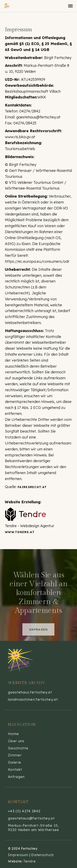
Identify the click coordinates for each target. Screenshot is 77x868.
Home (13, 734)
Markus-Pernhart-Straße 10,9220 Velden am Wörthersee (34, 828)
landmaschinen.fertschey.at (33, 699)
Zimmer (15, 755)
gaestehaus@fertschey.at (31, 818)
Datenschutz (43, 855)
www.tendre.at (20, 532)
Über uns (16, 741)
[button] (70, 6)
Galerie (15, 762)
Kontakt (15, 770)
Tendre (30, 861)
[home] (10, 6)
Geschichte (18, 748)
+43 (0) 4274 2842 (24, 811)
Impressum (18, 855)
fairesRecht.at (32, 487)
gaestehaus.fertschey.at (30, 692)
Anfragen (38, 637)
